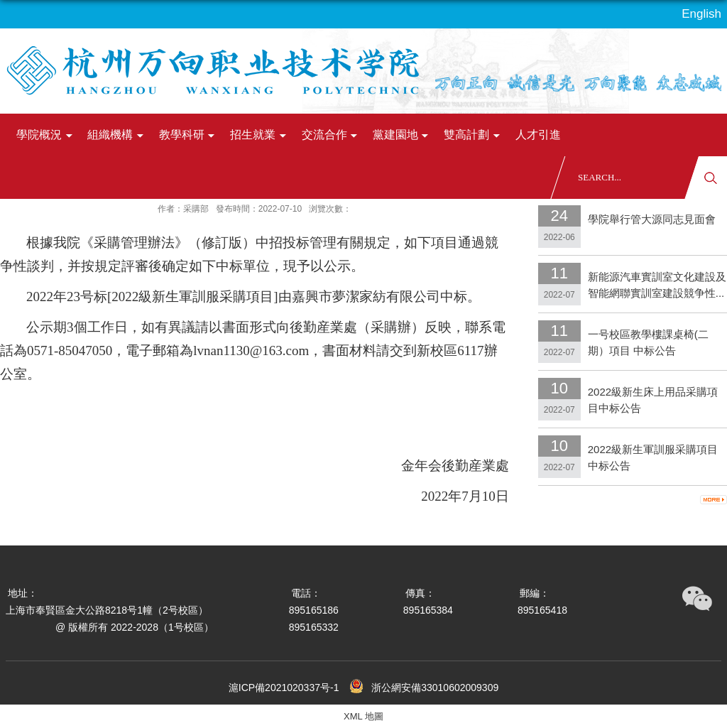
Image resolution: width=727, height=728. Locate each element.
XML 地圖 (363, 716)
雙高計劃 (474, 136)
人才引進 (538, 135)
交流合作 (332, 136)
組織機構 (117, 136)
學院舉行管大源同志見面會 (652, 219)
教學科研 (189, 136)
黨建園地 (403, 136)
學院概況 (46, 136)
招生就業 (260, 136)
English (701, 14)
